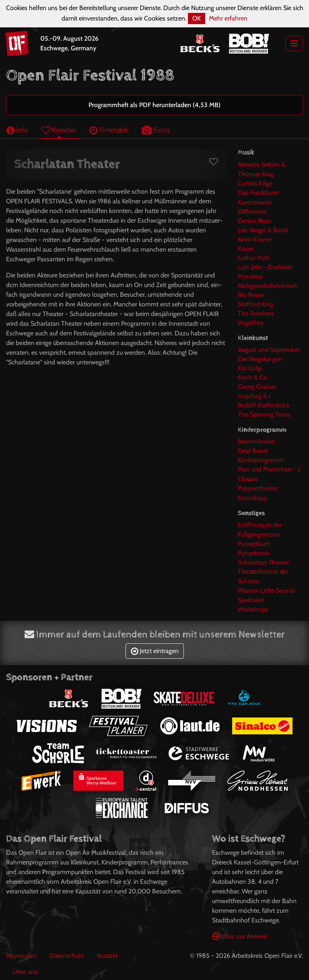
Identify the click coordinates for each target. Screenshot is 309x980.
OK (197, 18)
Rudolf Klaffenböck (264, 405)
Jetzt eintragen (155, 651)
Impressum (21, 956)
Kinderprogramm (261, 460)
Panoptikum (254, 544)
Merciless (250, 276)
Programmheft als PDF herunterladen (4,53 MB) (154, 105)
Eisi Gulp (249, 368)
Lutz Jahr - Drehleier (265, 267)
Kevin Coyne (255, 239)
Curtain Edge (255, 183)
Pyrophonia (253, 553)
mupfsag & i (254, 396)
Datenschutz (67, 956)
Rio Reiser (251, 295)
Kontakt (107, 956)
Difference (252, 212)
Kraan (246, 249)
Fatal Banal (253, 451)
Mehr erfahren (228, 18)
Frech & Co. (253, 377)
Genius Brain (255, 221)
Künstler (59, 130)
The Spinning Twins (264, 415)
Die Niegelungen (260, 359)
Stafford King (255, 304)
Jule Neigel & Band (263, 230)
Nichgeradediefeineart (267, 286)
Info (17, 130)
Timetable (109, 130)
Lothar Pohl (254, 258)
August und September (269, 350)
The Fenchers (256, 313)
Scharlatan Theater (264, 562)
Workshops (253, 609)
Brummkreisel (256, 441)
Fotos (156, 130)
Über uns (25, 972)
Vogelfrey (251, 323)
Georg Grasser (257, 387)
